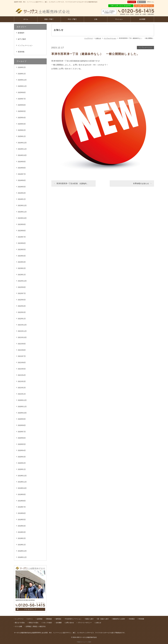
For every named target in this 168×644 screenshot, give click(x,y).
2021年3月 (22, 381)
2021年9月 (22, 344)
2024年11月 (22, 149)
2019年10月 (22, 488)
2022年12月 (22, 281)
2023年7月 (22, 237)
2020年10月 (22, 413)
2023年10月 (22, 218)
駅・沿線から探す (103, 619)
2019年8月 (22, 501)
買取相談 (49, 619)
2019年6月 (22, 513)
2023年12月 (22, 205)
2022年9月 (22, 287)
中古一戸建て (72, 19)
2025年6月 (22, 105)
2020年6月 (22, 438)
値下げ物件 (22, 39)
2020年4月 (22, 450)
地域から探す (89, 619)
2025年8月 (22, 92)
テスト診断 (19, 626)
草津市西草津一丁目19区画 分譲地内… (72, 183)
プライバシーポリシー (85, 623)
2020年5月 (22, 444)
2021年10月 (22, 337)
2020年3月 (22, 457)
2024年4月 (22, 193)
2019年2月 (22, 538)
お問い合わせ (70, 623)
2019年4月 (22, 526)
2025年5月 (22, 111)
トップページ (19, 619)
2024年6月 (22, 180)
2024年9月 (22, 162)
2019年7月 (22, 507)
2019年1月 (22, 545)
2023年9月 (22, 224)
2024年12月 (22, 143)
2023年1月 (22, 275)
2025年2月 (22, 130)
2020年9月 (22, 419)
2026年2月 (22, 67)
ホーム (26, 19)
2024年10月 (22, 155)
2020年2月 (22, 463)
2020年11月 (22, 407)
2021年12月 (22, 325)
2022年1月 (22, 319)
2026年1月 (22, 74)
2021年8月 (22, 350)
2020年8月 (22, 425)
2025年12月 (22, 80)
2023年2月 (22, 268)
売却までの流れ (34, 623)
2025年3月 (22, 124)
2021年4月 (22, 375)
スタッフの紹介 (47, 623)
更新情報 (21, 52)
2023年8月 (22, 231)
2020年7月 (22, 432)
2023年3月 (22, 262)
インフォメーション (145, 48)
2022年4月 (22, 306)
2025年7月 (22, 99)
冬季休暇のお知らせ (141, 183)
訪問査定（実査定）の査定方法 (36, 626)
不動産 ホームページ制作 (84, 642)
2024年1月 (22, 199)
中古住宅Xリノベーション (73, 619)
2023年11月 (22, 212)
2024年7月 (22, 174)
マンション (119, 19)
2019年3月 (22, 532)
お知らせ (98, 623)
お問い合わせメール (145, 6)
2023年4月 (22, 256)
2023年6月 (22, 243)
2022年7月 (22, 293)
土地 (96, 19)
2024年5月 (22, 187)
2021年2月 (22, 388)
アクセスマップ (30, 609)
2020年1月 (22, 469)
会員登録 (133, 2)
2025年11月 (22, 86)
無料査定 (58, 619)
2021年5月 (22, 369)
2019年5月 (22, 520)
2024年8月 (22, 168)
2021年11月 (22, 331)
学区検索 (141, 619)
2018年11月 (22, 557)
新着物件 (21, 33)
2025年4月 (22, 118)
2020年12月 (22, 400)
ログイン (142, 2)
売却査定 (132, 619)
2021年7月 (22, 356)
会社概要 (142, 19)
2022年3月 (22, 312)
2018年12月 (22, 551)
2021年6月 (22, 363)
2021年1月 (22, 394)
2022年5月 (22, 300)
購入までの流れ (20, 623)
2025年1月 (22, 136)
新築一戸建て (49, 19)
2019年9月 (22, 494)
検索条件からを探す (119, 619)
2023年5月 (22, 249)
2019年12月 (22, 476)
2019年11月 (22, 482)
